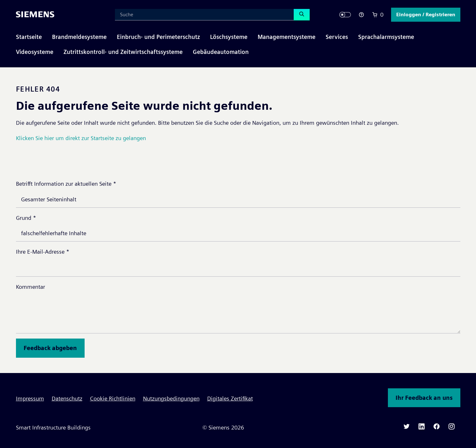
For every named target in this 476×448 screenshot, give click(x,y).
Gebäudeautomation (221, 52)
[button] (426, 15)
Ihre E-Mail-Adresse (43, 252)
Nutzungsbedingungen (171, 398)
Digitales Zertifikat (230, 398)
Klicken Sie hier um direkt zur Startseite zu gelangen (81, 138)
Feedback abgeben (50, 348)
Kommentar (30, 287)
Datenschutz (67, 398)
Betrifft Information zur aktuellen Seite (66, 184)
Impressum (30, 398)
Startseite (29, 37)
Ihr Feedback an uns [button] (424, 398)
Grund (26, 218)
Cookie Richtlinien (113, 398)
